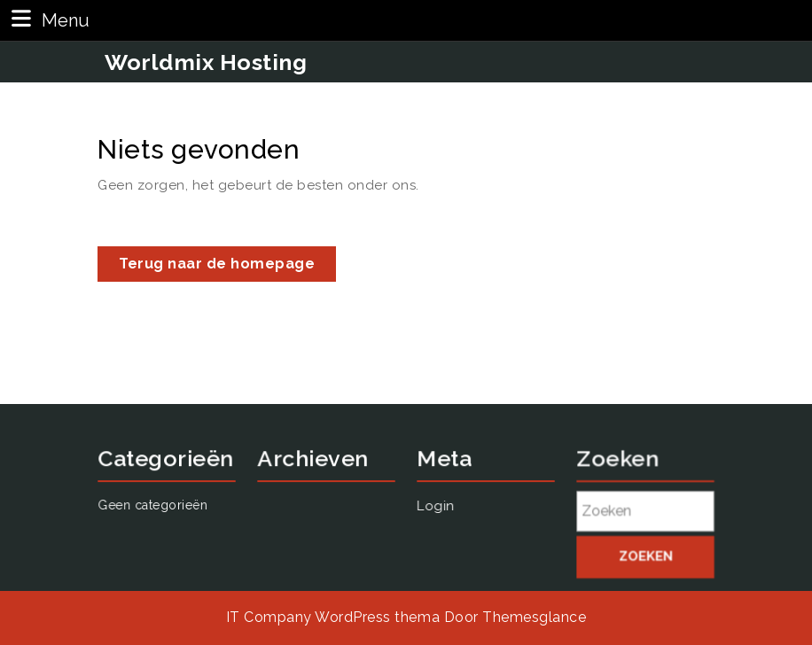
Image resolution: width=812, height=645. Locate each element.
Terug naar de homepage (227, 267)
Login (623, 289)
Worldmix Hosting (206, 62)
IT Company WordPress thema (333, 617)
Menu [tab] (48, 19)
